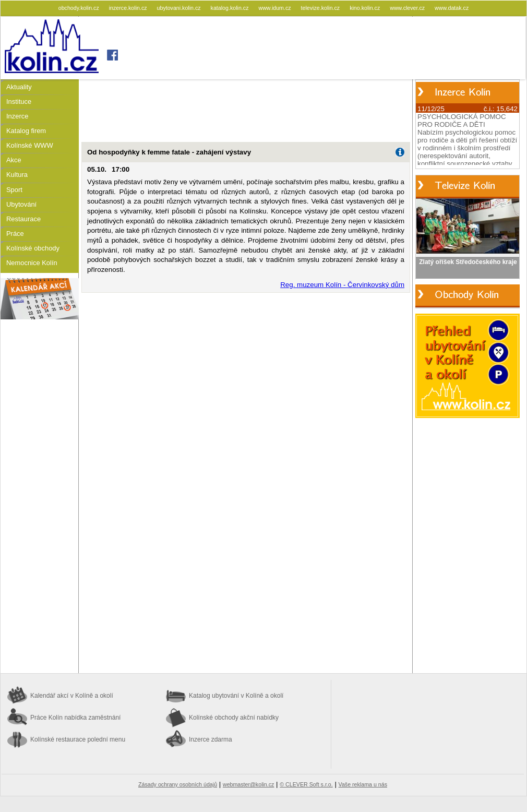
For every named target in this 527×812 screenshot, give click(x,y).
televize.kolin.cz (321, 8)
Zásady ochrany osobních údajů (178, 784)
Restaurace (23, 219)
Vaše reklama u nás (363, 784)
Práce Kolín (75, 718)
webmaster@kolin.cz (248, 784)
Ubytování (21, 204)
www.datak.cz (452, 8)
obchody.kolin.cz (80, 8)
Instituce (19, 102)
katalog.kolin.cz (231, 8)
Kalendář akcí (72, 696)
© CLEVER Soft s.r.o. (306, 784)
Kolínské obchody (33, 248)
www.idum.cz (275, 8)
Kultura (17, 175)
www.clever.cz (408, 8)
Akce (14, 160)
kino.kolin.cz (366, 8)
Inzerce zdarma (211, 739)
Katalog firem (26, 131)
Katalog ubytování (236, 696)
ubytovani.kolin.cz (180, 8)
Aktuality (19, 87)
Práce (15, 234)
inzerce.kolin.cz (129, 8)
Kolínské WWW (30, 145)
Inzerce (17, 116)
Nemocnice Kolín (32, 263)
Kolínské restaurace (78, 739)
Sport (14, 190)
